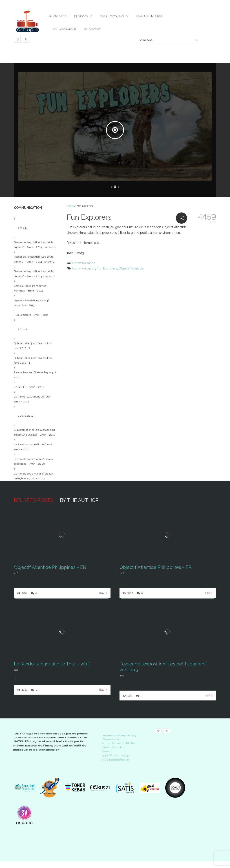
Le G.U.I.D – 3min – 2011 (29, 387)
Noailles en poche (149, 16)
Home (70, 206)
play (104, 593)
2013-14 (23, 228)
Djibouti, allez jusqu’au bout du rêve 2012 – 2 (33, 346)
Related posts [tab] (34, 500)
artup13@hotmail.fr (115, 760)
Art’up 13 (58, 16)
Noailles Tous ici (112, 16)
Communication (84, 263)
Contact (93, 29)
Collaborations (65, 29)
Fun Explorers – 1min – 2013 (31, 315)
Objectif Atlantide (131, 268)
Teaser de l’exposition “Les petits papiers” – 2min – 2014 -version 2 (34, 259)
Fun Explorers (107, 268)
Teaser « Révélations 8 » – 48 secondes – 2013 (32, 303)
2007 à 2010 (26, 416)
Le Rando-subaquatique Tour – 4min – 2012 (33, 399)
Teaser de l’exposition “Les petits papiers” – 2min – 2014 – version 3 (35, 245)
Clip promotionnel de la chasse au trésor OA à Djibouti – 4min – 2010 (35, 432)
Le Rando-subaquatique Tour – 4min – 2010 (33, 447)
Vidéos (81, 16)
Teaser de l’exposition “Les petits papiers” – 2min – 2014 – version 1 (35, 274)
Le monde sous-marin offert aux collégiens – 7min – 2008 (33, 462)
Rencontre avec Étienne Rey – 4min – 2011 (36, 375)
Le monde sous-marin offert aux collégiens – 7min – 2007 (33, 476)
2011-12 (23, 329)
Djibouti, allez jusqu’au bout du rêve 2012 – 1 (33, 360)
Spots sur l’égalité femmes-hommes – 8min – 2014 (31, 288)
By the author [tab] (79, 500)
